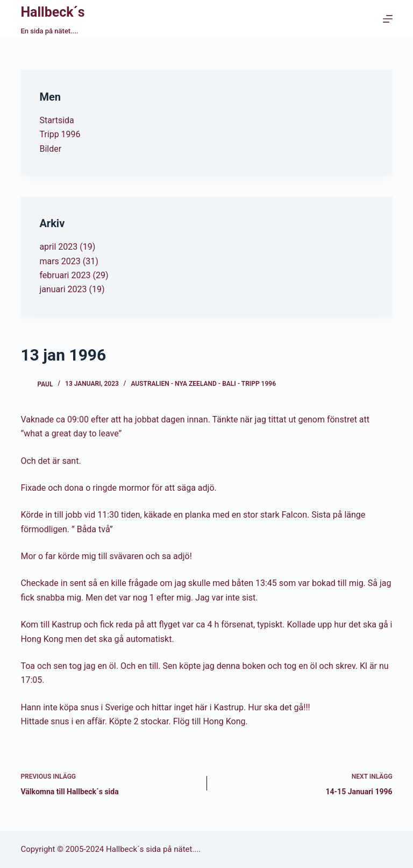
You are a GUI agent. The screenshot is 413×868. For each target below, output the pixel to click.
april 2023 (58, 247)
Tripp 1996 (60, 134)
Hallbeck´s (52, 12)
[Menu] (388, 19)
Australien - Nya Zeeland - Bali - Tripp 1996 (203, 384)
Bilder (50, 149)
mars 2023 (60, 261)
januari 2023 (63, 289)
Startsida (56, 120)
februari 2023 (65, 275)
